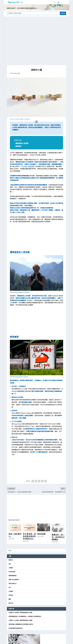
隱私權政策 (41, 631)
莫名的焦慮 (41, 488)
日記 (19, 28)
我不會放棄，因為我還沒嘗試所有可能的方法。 (29, 491)
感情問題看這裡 (12, 530)
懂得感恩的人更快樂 (22, 98)
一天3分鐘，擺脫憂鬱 (27, 121)
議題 (10, 553)
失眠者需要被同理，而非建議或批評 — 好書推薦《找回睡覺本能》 (25, 571)
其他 (10, 518)
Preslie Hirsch (18, 331)
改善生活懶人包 (12, 538)
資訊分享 (11, 557)
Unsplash (27, 247)
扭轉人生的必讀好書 (14, 534)
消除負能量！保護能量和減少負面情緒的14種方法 (21, 579)
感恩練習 (18, 101)
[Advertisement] (36, 192)
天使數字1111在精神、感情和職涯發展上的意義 (20, 575)
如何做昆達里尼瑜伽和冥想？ (16, 582)
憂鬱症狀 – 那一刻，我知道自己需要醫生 (58, 491)
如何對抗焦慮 (12, 526)
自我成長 (11, 550)
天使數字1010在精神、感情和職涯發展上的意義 (20, 567)
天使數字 (11, 522)
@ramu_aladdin (19, 247)
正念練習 (11, 546)
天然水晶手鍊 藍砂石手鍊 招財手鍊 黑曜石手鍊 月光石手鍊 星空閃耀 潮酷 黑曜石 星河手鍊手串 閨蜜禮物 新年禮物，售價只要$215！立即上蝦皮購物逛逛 (36, 624)
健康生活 (11, 514)
